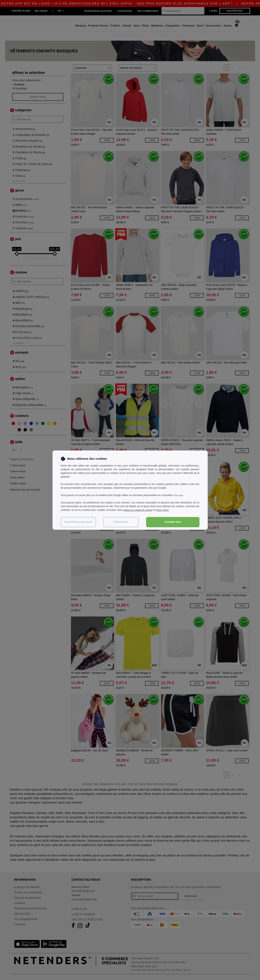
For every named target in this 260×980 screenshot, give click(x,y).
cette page (179, 495)
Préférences (121, 522)
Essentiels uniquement (78, 522)
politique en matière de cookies (140, 510)
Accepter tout (173, 522)
